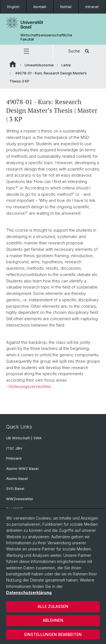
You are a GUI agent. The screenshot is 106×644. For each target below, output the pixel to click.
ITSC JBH (14, 448)
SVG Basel (15, 489)
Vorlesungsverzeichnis (30, 386)
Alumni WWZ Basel (22, 469)
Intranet (92, 7)
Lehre (66, 65)
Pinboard (14, 458)
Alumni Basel (17, 479)
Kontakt (40, 7)
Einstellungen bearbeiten (53, 634)
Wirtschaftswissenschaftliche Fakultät (46, 37)
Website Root (13, 64)
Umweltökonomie (39, 65)
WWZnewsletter (20, 499)
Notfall (66, 7)
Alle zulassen (53, 606)
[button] (26, 51)
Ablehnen (53, 620)
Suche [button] (80, 51)
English (13, 7)
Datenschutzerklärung (29, 592)
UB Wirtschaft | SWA (24, 438)
